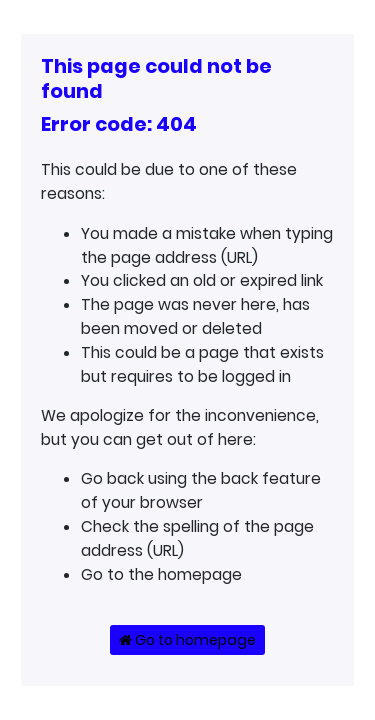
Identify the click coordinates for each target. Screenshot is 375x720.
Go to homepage (187, 640)
